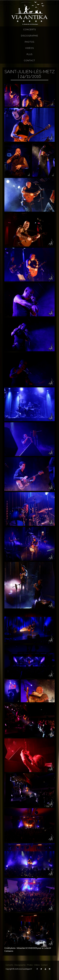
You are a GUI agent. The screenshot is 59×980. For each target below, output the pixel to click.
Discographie (30, 36)
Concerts (30, 30)
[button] (12, 95)
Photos (30, 42)
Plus (30, 54)
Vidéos (30, 48)
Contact (29, 61)
